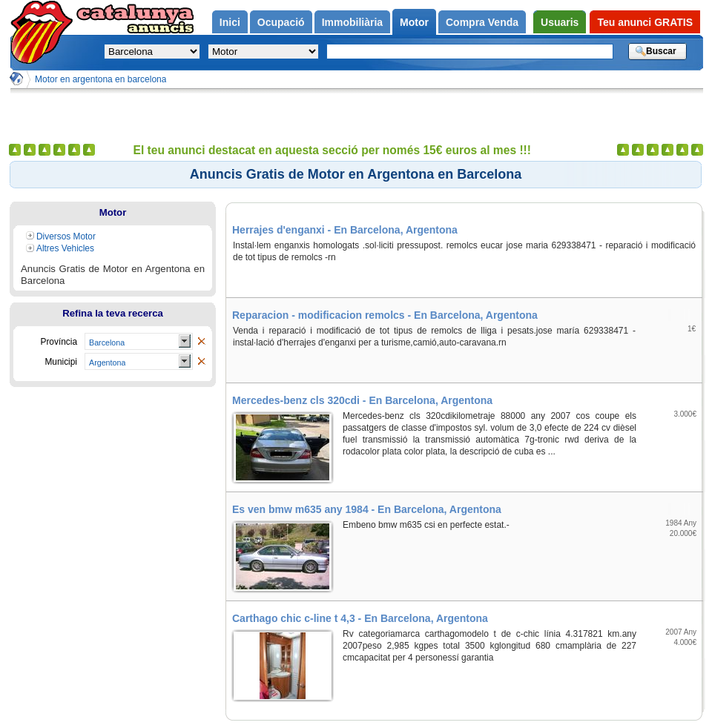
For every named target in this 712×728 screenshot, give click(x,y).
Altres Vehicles (65, 248)
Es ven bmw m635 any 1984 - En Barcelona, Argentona (367, 509)
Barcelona (107, 343)
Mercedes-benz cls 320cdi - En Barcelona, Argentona (362, 400)
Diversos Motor (66, 236)
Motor (113, 212)
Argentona (107, 363)
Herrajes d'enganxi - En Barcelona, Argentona (345, 230)
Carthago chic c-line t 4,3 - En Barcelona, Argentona (360, 618)
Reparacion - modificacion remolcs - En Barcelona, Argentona (385, 315)
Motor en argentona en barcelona (100, 79)
